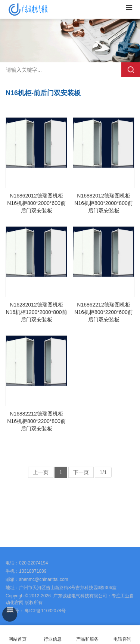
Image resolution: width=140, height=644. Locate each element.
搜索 (131, 70)
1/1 (103, 472)
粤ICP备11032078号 (45, 611)
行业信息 (53, 639)
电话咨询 (122, 635)
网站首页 (18, 635)
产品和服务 (87, 639)
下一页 (81, 472)
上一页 (41, 472)
